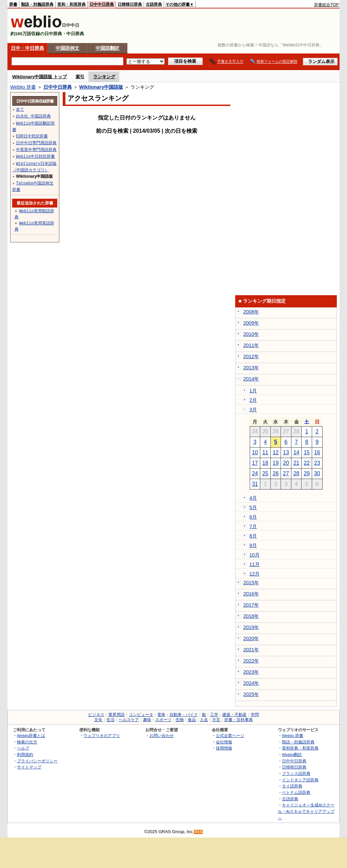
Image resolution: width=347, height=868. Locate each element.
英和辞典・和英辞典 (300, 748)
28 (297, 473)
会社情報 (224, 742)
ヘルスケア (129, 720)
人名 (204, 720)
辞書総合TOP (326, 5)
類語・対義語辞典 (37, 4)
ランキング (104, 77)
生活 (110, 720)
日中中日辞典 (102, 4)
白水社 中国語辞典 (33, 116)
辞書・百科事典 (239, 720)
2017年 (251, 605)
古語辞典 (154, 4)
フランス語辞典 (296, 773)
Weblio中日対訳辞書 (35, 156)
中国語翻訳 (107, 48)
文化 (98, 720)
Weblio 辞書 (23, 87)
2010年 (251, 334)
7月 (253, 526)
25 (265, 473)
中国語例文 (67, 48)
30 (317, 473)
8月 (253, 536)
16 (317, 452)
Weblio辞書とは (31, 735)
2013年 (251, 368)
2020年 (251, 638)
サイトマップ (29, 767)
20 (286, 463)
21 (297, 463)
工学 (214, 715)
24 (255, 473)
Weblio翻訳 (292, 754)
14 (297, 452)
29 (307, 473)
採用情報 (224, 748)
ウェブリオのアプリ (102, 735)
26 (276, 473)
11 (265, 452)
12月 (254, 574)
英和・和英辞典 (72, 4)
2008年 (251, 312)
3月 (253, 410)
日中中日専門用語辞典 (36, 143)
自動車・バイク (184, 715)
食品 (192, 720)
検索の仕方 (27, 742)
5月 (253, 507)
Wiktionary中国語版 (101, 87)
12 (276, 452)
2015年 (251, 583)
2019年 (251, 627)
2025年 (251, 694)
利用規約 (25, 754)
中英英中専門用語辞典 (36, 149)
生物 (180, 720)
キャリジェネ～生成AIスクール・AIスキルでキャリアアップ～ (306, 811)
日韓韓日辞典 (130, 4)
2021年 (251, 650)
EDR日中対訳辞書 (32, 136)
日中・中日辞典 (27, 48)
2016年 (251, 594)
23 (317, 463)
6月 (253, 517)
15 (307, 452)
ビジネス (96, 715)
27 (286, 473)
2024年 (251, 683)
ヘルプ (23, 748)
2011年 (251, 345)
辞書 (13, 4)
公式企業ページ (230, 735)
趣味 (147, 720)
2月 (253, 400)
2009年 (251, 323)
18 (265, 463)
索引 (80, 77)
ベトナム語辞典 (296, 792)
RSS (199, 832)
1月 (253, 391)
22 (307, 463)
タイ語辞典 (292, 786)
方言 (216, 720)
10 (255, 452)
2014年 (251, 379)
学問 (255, 715)
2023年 (251, 672)
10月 (254, 555)
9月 (253, 545)
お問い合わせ (162, 735)
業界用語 (117, 715)
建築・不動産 (234, 715)
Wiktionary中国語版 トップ (39, 77)
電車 (161, 715)
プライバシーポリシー (37, 761)
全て (20, 109)
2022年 (251, 661)
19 (276, 463)
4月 (253, 498)
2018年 (251, 616)
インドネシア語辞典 (300, 780)
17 (255, 463)
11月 (254, 564)
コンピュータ (141, 715)
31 (255, 484)
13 (286, 452)
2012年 (251, 356)
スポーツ (163, 720)
